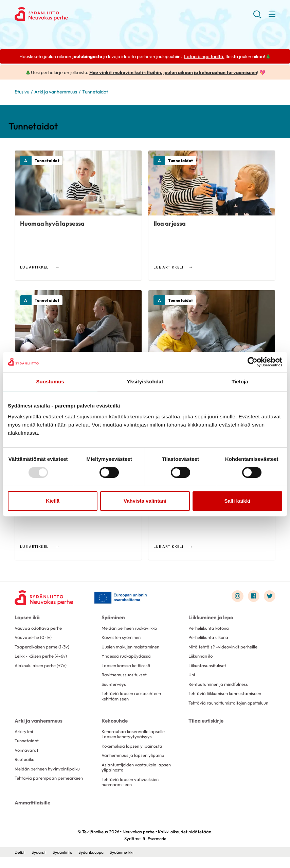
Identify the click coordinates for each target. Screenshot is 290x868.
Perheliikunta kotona (210, 629)
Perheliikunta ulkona (210, 639)
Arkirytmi (25, 741)
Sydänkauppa (96, 863)
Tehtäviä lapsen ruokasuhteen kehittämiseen (133, 700)
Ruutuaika (25, 770)
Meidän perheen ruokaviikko (132, 629)
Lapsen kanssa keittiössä (128, 668)
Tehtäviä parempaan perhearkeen (51, 789)
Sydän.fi (41, 863)
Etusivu (22, 92)
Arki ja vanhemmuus (56, 92)
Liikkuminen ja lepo (210, 618)
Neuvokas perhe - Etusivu (69, 14)
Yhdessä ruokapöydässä (127, 658)
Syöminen (112, 618)
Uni (192, 678)
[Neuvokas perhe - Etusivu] (45, 599)
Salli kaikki (237, 501)
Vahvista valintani (145, 501)
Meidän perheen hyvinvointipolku (50, 780)
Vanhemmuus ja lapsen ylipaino (134, 766)
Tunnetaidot (28, 750)
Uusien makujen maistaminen (132, 648)
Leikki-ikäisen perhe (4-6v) (43, 658)
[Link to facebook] (253, 597)
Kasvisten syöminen (122, 639)
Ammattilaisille (31, 814)
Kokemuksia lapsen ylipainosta (133, 756)
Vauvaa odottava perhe (40, 629)
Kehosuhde (114, 730)
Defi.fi (21, 863)
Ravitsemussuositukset (125, 678)
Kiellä (53, 501)
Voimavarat (27, 760)
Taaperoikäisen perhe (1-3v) (44, 648)
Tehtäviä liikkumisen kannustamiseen (227, 697)
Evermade (157, 849)
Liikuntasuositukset (208, 668)
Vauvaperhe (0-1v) (34, 639)
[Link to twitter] (269, 597)
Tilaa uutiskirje (205, 730)
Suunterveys (115, 688)
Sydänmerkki (129, 863)
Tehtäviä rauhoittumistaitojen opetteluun (219, 710)
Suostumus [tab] (50, 381)
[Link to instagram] (236, 597)
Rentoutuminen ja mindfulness (220, 688)
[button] (257, 17)
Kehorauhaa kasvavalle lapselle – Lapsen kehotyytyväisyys (137, 743)
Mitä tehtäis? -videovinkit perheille (225, 648)
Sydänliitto (65, 863)
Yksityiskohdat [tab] (145, 381)
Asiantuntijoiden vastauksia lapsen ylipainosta (138, 778)
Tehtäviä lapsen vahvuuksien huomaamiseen (132, 793)
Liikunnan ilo (202, 658)
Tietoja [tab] (240, 381)
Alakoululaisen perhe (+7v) (42, 668)
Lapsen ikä (26, 618)
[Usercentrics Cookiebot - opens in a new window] (252, 362)
